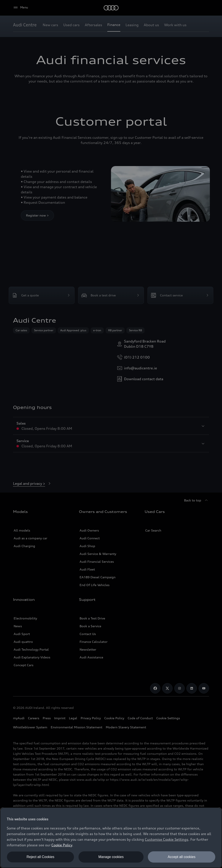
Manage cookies (111, 857)
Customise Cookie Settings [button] (167, 839)
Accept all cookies (181, 857)
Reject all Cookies (41, 857)
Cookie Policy (62, 845)
